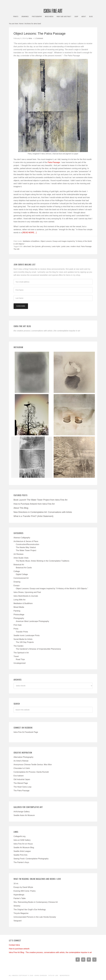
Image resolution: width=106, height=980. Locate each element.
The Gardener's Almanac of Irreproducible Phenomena (38, 649)
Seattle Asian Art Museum (24, 815)
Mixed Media (19, 607)
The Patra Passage (22, 791)
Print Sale (18, 625)
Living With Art (20, 600)
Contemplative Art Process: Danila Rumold (31, 772)
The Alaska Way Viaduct (26, 547)
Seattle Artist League (22, 851)
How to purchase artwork (19, 949)
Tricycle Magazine (21, 913)
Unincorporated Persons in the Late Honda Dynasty (35, 917)
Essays (17, 586)
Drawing (17, 582)
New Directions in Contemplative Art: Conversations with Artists (43, 512)
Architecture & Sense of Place (26, 541)
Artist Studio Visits (21, 558)
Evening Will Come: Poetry (25, 891)
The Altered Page (21, 783)
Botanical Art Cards (24, 568)
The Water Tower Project (26, 550)
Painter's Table (20, 898)
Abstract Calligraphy (22, 538)
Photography (19, 618)
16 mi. (16, 884)
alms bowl (27, 246)
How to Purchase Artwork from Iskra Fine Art (34, 504)
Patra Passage (54, 162)
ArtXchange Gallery (22, 812)
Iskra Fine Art (53, 10)
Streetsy (17, 906)
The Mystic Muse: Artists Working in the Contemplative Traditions (43, 561)
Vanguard (18, 921)
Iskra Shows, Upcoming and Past (27, 592)
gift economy (46, 246)
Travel (16, 656)
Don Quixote (36, 246)
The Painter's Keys (21, 862)
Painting (17, 611)
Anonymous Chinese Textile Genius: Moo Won (33, 765)
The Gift (16, 249)
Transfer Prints (22, 632)
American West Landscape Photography (33, 621)
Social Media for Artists (23, 639)
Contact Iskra (14, 945)
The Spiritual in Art (21, 653)
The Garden (19, 646)
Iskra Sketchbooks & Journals (26, 596)
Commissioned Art (21, 578)
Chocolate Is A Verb (22, 768)
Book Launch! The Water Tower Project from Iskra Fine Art (41, 500)
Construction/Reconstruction (28, 544)
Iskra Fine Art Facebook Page (26, 732)
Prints (16, 629)
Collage (17, 571)
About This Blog (21, 508)
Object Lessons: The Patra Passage (40, 34)
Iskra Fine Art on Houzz (23, 844)
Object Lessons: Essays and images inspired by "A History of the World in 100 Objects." (52, 589)
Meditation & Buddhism (31, 241)
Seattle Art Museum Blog (24, 847)
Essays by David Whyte (23, 887)
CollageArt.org (20, 836)
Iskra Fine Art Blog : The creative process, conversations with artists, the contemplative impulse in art (50, 952)
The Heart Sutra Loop (23, 787)
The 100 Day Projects (25, 642)
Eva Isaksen (19, 776)
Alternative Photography (24, 757)
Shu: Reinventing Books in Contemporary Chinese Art (36, 902)
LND (57, 976)
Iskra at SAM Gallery (22, 840)
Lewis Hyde (56, 246)
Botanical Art (19, 565)
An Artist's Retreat (21, 761)
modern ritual (75, 246)
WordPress (65, 976)
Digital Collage (22, 574)
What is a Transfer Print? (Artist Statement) (33, 516)
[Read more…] (29, 233)
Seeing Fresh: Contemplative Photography (31, 859)
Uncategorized (20, 663)
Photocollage (19, 615)
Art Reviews (19, 554)
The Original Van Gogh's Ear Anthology (30, 910)
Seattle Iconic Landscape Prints (27, 635)
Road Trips (20, 659)
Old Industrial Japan (22, 779)
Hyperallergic (19, 895)
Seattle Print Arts (20, 855)
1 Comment (39, 38)
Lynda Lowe (65, 246)
